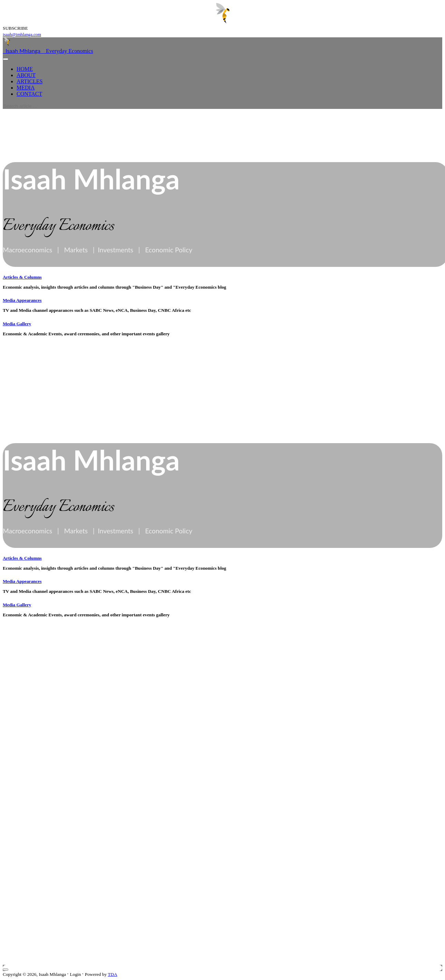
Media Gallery (17, 324)
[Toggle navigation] (6, 59)
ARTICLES (30, 81)
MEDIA (26, 88)
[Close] (6, 970)
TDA (112, 974)
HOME (25, 69)
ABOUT (26, 75)
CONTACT (29, 94)
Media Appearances (22, 300)
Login (75, 974)
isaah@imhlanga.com (22, 35)
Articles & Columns (22, 277)
